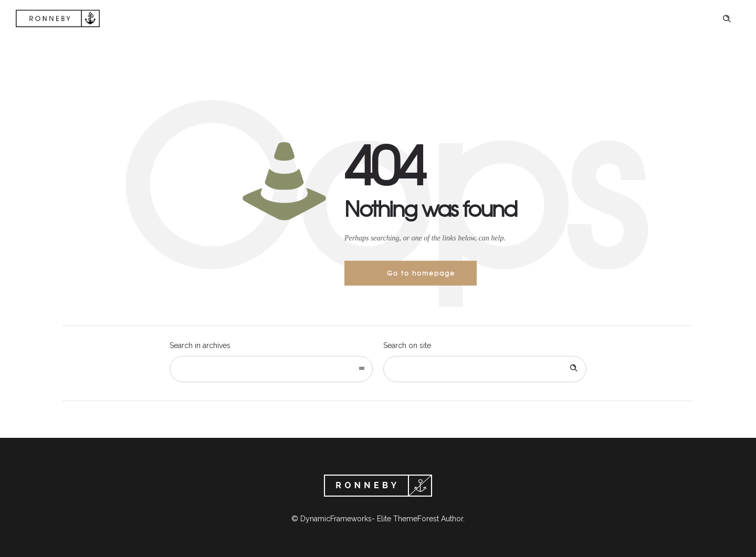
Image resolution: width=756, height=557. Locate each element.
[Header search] (727, 19)
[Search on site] (485, 369)
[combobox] (271, 369)
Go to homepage (421, 273)
